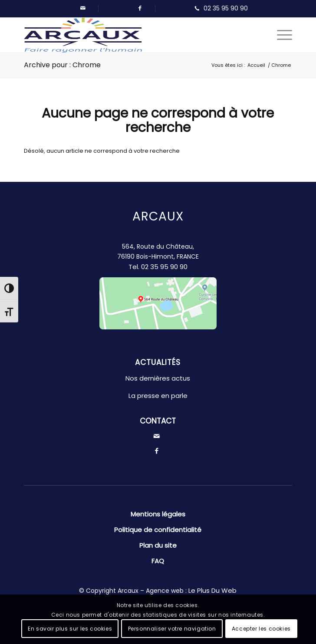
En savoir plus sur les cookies (70, 629)
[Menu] (280, 35)
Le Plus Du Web (212, 590)
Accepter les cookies (261, 629)
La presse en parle (158, 396)
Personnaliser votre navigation (172, 629)
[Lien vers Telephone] (219, 8)
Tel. (158, 267)
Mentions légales (158, 514)
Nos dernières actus (158, 378)
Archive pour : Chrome (62, 65)
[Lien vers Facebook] (140, 8)
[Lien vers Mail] (83, 8)
